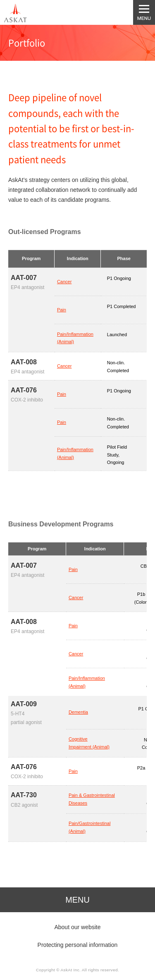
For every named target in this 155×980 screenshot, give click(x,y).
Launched (117, 335)
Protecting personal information (78, 945)
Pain (62, 310)
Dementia (78, 712)
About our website (77, 927)
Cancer (64, 282)
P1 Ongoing (119, 278)
